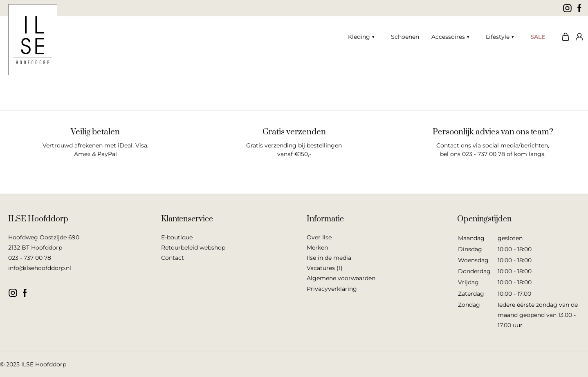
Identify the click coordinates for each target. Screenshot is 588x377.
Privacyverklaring (332, 289)
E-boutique (177, 237)
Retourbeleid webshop (193, 248)
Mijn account (578, 37)
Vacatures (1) (325, 268)
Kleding (359, 37)
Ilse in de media (329, 258)
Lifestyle (498, 37)
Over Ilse (319, 237)
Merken (317, 248)
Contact (173, 258)
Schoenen (405, 37)
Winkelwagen (563, 37)
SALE (538, 37)
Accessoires (448, 37)
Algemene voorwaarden (341, 278)
